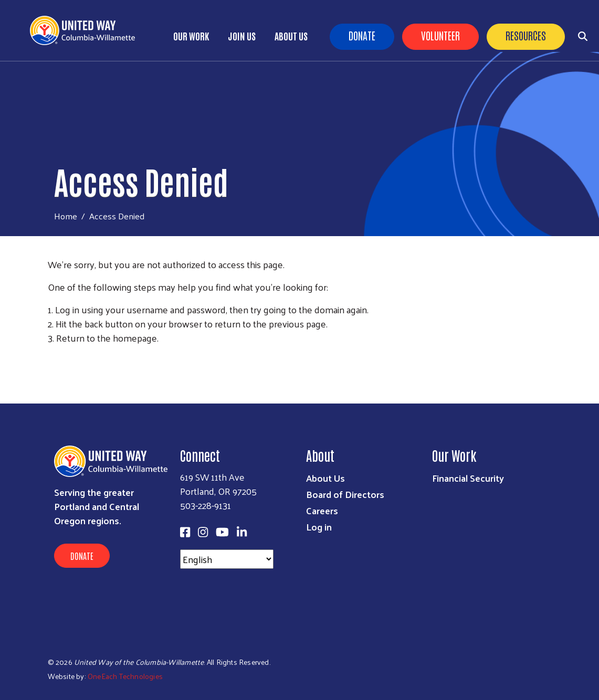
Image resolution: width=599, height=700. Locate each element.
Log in (319, 527)
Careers (322, 510)
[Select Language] (227, 559)
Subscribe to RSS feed (52, 357)
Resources (526, 35)
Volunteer (440, 35)
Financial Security (468, 478)
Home (66, 216)
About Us (291, 36)
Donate (362, 35)
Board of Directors (345, 494)
